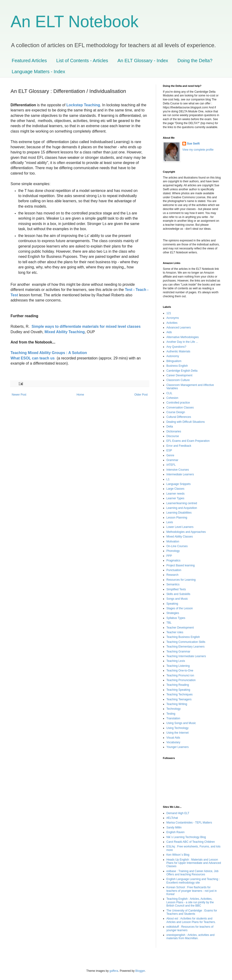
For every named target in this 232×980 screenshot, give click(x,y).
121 (169, 313)
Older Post (141, 395)
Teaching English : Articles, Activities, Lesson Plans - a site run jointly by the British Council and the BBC (190, 902)
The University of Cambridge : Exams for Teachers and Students (192, 912)
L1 (168, 479)
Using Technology (178, 728)
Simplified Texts (176, 589)
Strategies (173, 613)
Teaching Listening (178, 666)
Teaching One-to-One (180, 671)
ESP (169, 450)
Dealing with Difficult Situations (186, 422)
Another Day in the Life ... (182, 342)
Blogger (140, 971)
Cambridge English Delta (182, 371)
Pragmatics (173, 561)
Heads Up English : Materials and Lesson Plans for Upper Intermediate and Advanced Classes (194, 863)
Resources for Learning (181, 580)
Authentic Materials (178, 351)
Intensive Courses (178, 470)
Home (80, 395)
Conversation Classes (180, 408)
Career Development (179, 375)
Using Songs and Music (181, 723)
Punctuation (174, 570)
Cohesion (172, 398)
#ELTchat (172, 818)
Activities (172, 323)
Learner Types (175, 498)
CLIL (169, 393)
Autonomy (173, 356)
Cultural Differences (179, 417)
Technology (174, 709)
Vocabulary (173, 742)
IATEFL (171, 465)
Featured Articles (29, 61)
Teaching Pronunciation (181, 680)
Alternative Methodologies (183, 337)
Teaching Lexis (176, 661)
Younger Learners (178, 747)
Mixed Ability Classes (180, 537)
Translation (173, 718)
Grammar (172, 460)
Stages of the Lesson (180, 608)
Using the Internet (178, 733)
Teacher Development (180, 628)
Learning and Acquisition (182, 508)
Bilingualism (174, 361)
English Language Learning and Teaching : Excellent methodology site (193, 881)
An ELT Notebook (75, 22)
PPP (169, 556)
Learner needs (175, 494)
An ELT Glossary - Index (143, 61)
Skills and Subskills (178, 594)
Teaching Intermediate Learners (186, 656)
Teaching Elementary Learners (185, 647)
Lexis (170, 522)
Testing (171, 714)
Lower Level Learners (180, 527)
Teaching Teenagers (179, 699)
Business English (177, 366)
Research (172, 575)
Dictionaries (174, 431)
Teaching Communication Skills (186, 642)
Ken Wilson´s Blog (178, 855)
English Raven (175, 832)
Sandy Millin (174, 827)
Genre (170, 455)
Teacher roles (175, 632)
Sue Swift (193, 144)
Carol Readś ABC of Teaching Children (191, 842)
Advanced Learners (179, 328)
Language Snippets (178, 484)
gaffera (114, 971)
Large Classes (175, 489)
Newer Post (19, 395)
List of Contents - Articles (82, 61)
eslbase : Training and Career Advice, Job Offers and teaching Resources (192, 873)
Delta (170, 427)
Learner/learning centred (182, 503)
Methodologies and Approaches (186, 532)
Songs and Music (177, 599)
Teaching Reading (178, 685)
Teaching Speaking (178, 690)
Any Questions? (176, 347)
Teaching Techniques (180, 694)
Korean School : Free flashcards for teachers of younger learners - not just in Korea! (192, 891)
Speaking (172, 604)
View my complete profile (198, 150)
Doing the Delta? (195, 61)
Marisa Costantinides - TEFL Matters (189, 823)
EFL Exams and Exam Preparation (188, 441)
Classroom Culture (178, 380)
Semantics (173, 584)
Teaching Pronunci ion (180, 675)
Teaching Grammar (178, 652)
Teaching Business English (183, 637)
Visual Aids (173, 738)
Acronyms (173, 318)
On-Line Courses (177, 546)
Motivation (173, 541)
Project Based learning (181, 565)
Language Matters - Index (38, 72)
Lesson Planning (177, 518)
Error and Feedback (179, 446)
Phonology (173, 551)
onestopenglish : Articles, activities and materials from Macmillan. (190, 937)
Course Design (176, 412)
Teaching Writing (177, 704)
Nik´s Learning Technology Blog (186, 837)
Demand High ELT (178, 813)
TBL (169, 623)
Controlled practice (178, 403)
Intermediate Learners (180, 474)
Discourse (173, 436)
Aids (169, 332)
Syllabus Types (176, 618)
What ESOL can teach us (33, 358)
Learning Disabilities (179, 513)
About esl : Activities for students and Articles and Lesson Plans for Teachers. (191, 920)
